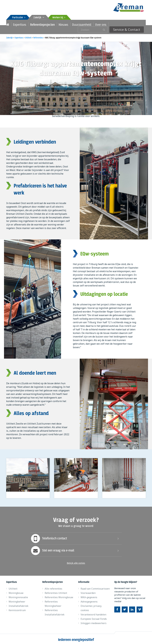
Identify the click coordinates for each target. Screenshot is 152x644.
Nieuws (58, 24)
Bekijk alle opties (76, 562)
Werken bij (59, 18)
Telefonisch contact (49, 537)
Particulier (19, 18)
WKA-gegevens (89, 596)
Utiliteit (13, 587)
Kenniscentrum (17, 609)
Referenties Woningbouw (59, 596)
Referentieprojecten (39, 24)
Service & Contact (129, 24)
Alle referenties (53, 587)
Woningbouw (16, 592)
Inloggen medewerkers (94, 622)
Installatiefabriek (18, 605)
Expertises (18, 24)
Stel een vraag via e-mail (52, 549)
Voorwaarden (88, 592)
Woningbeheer (17, 600)
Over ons (91, 24)
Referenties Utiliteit (56, 592)
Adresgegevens (89, 600)
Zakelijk (39, 18)
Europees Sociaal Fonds (94, 618)
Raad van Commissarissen (95, 587)
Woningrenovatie (18, 596)
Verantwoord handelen (93, 613)
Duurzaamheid (74, 24)
